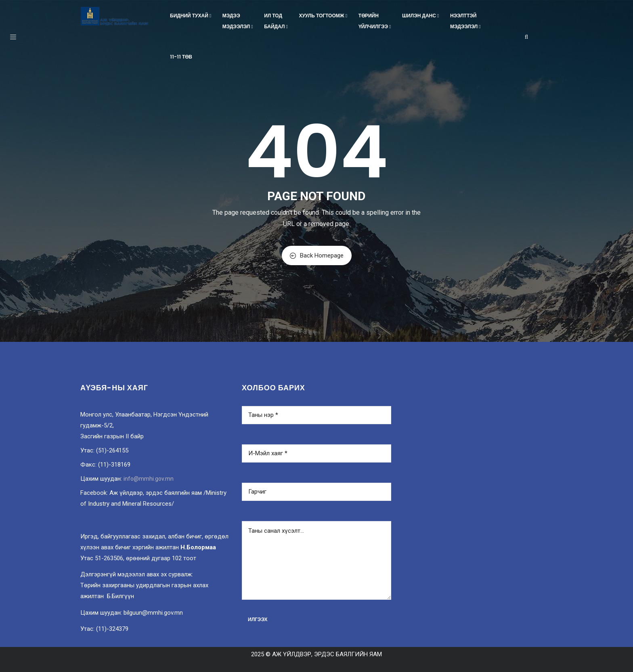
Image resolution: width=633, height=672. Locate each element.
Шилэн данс (421, 16)
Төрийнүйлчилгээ (375, 21)
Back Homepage (317, 255)
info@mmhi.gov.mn (149, 479)
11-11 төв (181, 57)
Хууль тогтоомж (324, 16)
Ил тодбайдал (277, 21)
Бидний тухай (191, 16)
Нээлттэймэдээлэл (466, 21)
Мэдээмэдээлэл (238, 21)
